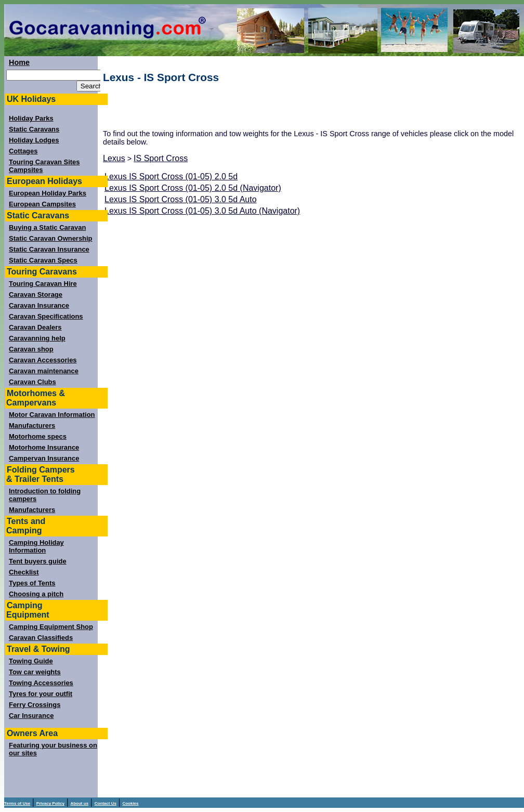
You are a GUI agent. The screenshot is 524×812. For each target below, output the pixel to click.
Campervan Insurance (44, 458)
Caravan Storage (36, 294)
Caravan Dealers (35, 327)
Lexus (114, 158)
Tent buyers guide (38, 561)
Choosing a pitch (36, 594)
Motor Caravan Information (52, 415)
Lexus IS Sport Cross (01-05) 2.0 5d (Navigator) (193, 188)
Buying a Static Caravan (47, 227)
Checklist (24, 572)
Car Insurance (31, 716)
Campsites (26, 170)
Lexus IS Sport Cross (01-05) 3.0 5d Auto (181, 199)
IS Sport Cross (161, 158)
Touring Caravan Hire (43, 284)
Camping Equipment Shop (51, 627)
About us (79, 803)
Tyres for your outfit (41, 694)
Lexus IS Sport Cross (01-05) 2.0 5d (171, 176)
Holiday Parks (31, 118)
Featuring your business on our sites (53, 749)
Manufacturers (32, 425)
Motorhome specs (38, 436)
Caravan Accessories (43, 360)
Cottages (23, 151)
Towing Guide (31, 661)
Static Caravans (34, 129)
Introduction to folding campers (45, 495)
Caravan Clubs (32, 382)
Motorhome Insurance (44, 447)
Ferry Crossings (35, 705)
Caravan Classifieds (41, 638)
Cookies (130, 803)
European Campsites (42, 204)
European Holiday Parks (48, 193)
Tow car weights (35, 672)
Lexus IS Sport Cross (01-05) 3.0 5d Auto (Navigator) (202, 211)
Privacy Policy (50, 803)
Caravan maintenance (44, 371)
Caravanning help (37, 338)
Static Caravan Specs (43, 260)
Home (19, 62)
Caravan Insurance (39, 305)
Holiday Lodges (34, 140)
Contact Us (106, 803)
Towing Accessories (41, 683)
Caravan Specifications (46, 316)
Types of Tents (32, 583)
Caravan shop (31, 349)
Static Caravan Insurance (49, 249)
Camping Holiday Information (36, 546)
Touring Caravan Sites (44, 162)
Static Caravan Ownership (51, 238)
